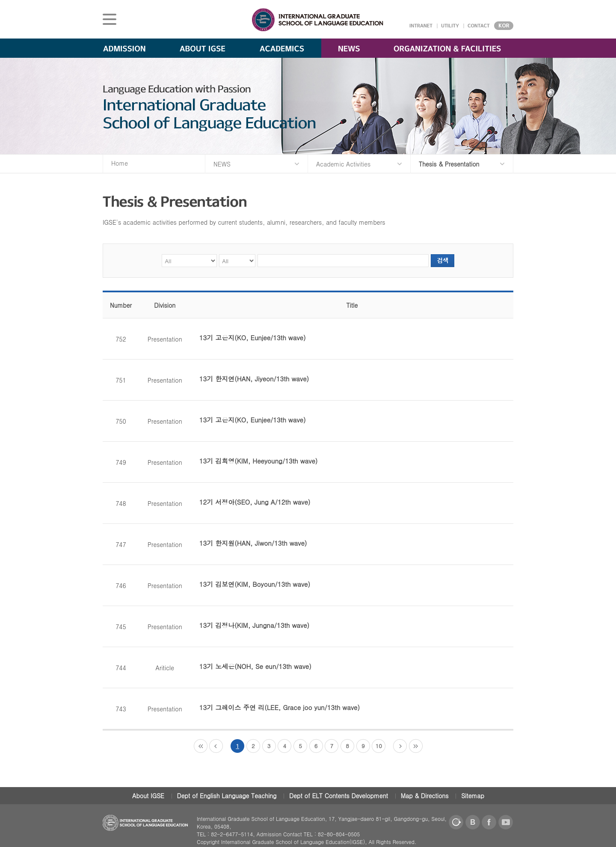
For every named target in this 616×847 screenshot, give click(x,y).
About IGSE (148, 796)
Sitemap (473, 796)
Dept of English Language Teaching (227, 796)
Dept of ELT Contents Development (339, 796)
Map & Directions (425, 796)
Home (120, 163)
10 (379, 746)
